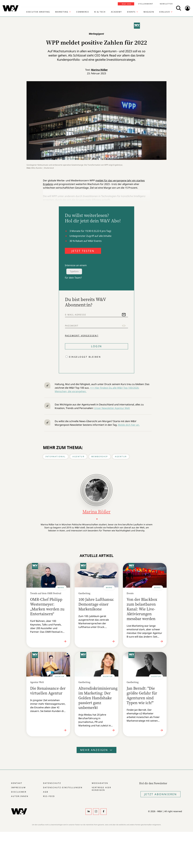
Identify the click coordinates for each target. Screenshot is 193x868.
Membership (100, 457)
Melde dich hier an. (129, 425)
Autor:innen (20, 796)
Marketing (62, 12)
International (56, 457)
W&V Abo (127, 4)
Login (96, 346)
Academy (116, 12)
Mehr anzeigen (96, 750)
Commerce (83, 12)
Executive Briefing (38, 12)
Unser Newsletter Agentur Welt (112, 408)
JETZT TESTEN (83, 251)
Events (131, 12)
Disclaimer (19, 792)
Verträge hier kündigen (101, 789)
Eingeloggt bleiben (85, 357)
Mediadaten (100, 783)
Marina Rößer (99, 70)
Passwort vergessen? (82, 336)
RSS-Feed (49, 796)
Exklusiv (165, 12)
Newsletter (166, 4)
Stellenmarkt (146, 4)
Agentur (78, 457)
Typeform (74, 271)
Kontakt (17, 783)
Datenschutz (52, 783)
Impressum (18, 787)
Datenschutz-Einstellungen (63, 787)
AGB (46, 792)
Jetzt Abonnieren (161, 794)
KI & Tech (100, 12)
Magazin (149, 12)
